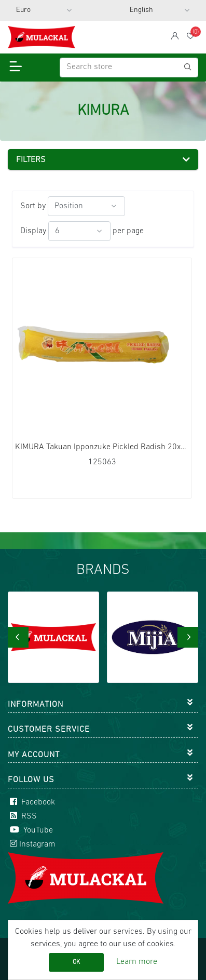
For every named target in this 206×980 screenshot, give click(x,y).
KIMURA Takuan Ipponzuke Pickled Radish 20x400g (102, 447)
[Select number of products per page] (79, 231)
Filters (31, 160)
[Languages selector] (160, 10)
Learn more (137, 962)
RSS (22, 816)
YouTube (30, 830)
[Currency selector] (44, 10)
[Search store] (129, 68)
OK (76, 962)
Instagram (32, 844)
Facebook (31, 802)
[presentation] (18, 637)
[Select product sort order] (86, 206)
